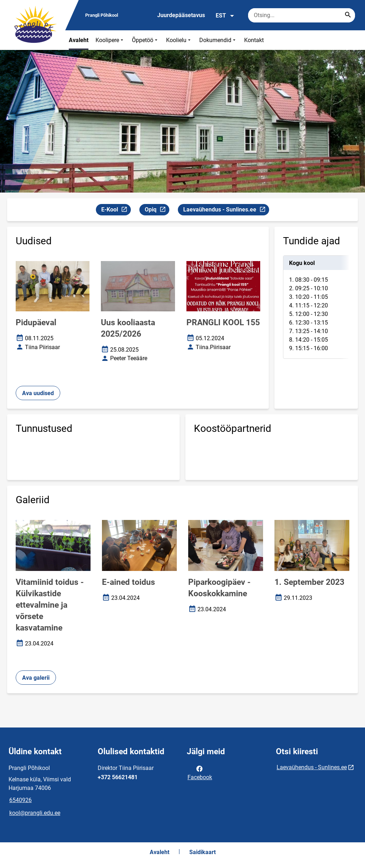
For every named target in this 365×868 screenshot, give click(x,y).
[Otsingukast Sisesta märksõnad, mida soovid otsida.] (302, 15)
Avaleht (79, 40)
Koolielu (179, 40)
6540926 (20, 800)
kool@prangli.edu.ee (35, 813)
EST (225, 16)
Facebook (200, 772)
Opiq (157, 211)
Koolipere (110, 40)
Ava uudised (38, 393)
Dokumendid (218, 40)
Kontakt (254, 40)
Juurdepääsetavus (181, 15)
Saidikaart (202, 852)
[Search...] (348, 15)
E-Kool (116, 211)
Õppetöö (145, 40)
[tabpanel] (316, 307)
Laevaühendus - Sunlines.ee (224, 211)
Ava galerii (36, 678)
